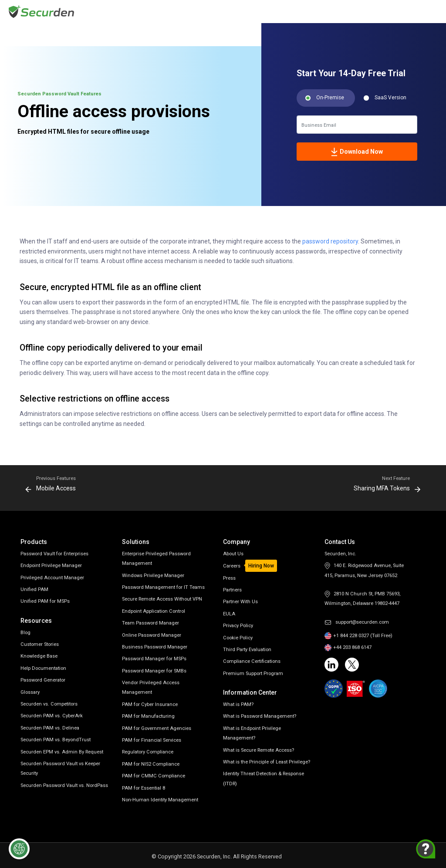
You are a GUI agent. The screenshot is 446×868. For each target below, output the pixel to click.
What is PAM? (238, 704)
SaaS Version (390, 98)
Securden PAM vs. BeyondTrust (56, 740)
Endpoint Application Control (154, 611)
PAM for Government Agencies (157, 728)
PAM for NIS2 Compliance (151, 764)
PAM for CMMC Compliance (154, 776)
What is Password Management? (260, 716)
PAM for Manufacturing (148, 716)
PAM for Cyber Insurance (150, 704)
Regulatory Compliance (148, 752)
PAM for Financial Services (152, 740)
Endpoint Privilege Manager (51, 566)
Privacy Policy (238, 626)
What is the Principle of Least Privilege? (267, 762)
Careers (232, 566)
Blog (25, 633)
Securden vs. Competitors (49, 704)
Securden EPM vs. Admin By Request (62, 752)
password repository (330, 241)
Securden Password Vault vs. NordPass (64, 785)
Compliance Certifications (252, 661)
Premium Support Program (253, 674)
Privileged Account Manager (52, 578)
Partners (232, 590)
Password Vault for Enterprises (54, 554)
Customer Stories (40, 644)
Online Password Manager (152, 635)
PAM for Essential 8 (144, 788)
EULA (229, 614)
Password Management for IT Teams (163, 587)
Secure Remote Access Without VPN (162, 599)
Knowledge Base (39, 656)
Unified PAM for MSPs (45, 601)
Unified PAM (34, 589)
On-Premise (330, 98)
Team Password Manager (150, 623)
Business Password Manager (155, 647)
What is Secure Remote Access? (258, 750)
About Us (233, 554)
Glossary (30, 692)
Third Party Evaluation (247, 650)
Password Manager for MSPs (154, 659)
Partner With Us (240, 602)
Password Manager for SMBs (154, 671)
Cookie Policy (238, 638)
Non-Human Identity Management (160, 800)
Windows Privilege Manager (153, 576)
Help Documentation (43, 668)
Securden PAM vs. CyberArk (52, 716)
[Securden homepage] (42, 11)
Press (229, 578)
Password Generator (43, 680)
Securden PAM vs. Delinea (50, 728)
